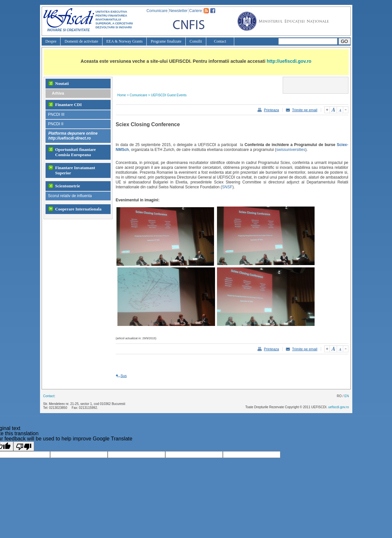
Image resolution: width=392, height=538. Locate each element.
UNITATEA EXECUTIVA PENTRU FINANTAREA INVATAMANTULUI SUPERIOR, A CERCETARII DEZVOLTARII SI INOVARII (114, 20)
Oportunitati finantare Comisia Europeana (76, 152)
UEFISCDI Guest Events (169, 95)
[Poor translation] (24, 446)
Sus (124, 376)
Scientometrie (68, 186)
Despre (51, 41)
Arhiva (58, 93)
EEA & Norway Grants (125, 41)
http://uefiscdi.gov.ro (289, 61)
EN (347, 396)
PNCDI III (56, 114)
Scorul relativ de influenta (70, 196)
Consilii (196, 41)
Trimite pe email (305, 110)
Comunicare (157, 11)
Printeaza (271, 110)
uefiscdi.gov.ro (339, 407)
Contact (220, 41)
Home (122, 95)
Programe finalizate (166, 41)
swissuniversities (291, 150)
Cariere (196, 11)
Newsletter (178, 11)
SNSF (227, 187)
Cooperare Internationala (78, 209)
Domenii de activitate (81, 41)
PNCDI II (56, 124)
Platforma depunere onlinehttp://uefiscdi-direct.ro (73, 136)
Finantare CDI (69, 105)
